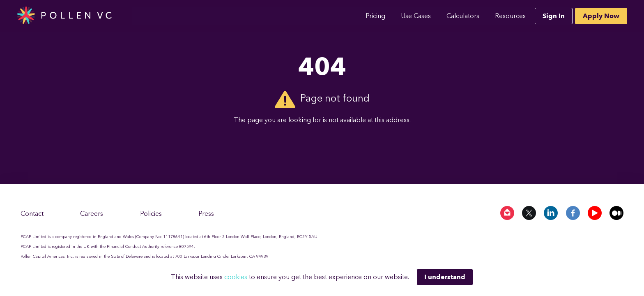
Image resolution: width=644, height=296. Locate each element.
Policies (151, 214)
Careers (92, 214)
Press (206, 214)
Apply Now (601, 16)
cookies (237, 277)
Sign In (554, 16)
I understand (445, 277)
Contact (32, 214)
